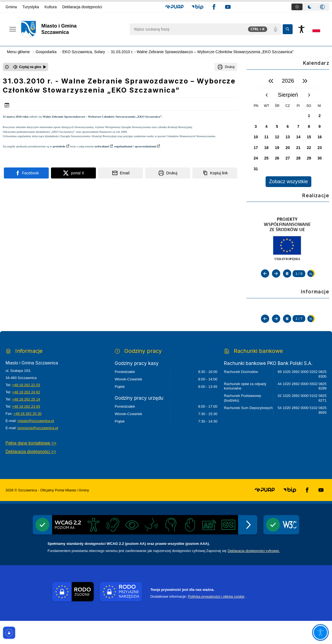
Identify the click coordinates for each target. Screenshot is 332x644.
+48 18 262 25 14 (26, 422)
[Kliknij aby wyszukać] (288, 29)
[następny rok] (305, 81)
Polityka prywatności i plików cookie (216, 620)
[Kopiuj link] (215, 173)
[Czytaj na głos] (30, 67)
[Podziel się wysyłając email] (121, 173)
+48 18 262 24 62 (26, 415)
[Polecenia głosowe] (276, 29)
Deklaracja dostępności (82, 7)
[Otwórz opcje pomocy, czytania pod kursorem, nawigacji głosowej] (320, 632)
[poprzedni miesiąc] (267, 95)
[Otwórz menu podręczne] (13, 29)
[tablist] (310, 7)
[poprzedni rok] (271, 81)
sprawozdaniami (145, 146)
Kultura (50, 7)
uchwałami (102, 146)
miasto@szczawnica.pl (36, 444)
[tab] (297, 7)
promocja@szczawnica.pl (38, 451)
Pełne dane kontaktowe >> (31, 466)
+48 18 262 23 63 (26, 430)
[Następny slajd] (276, 274)
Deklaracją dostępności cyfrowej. (254, 574)
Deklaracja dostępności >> (31, 475)
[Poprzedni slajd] (265, 274)
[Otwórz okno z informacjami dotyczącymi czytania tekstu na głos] (7, 67)
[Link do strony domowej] (73, 29)
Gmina (11, 7)
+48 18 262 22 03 (26, 408)
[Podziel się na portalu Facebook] (26, 173)
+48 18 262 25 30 (28, 437)
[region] (288, 130)
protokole (59, 146)
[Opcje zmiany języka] (316, 29)
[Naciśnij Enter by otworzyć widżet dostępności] (301, 29)
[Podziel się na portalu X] (73, 173)
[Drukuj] (226, 67)
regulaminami (123, 146)
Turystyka (31, 7)
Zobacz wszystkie (288, 182)
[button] (174, 7)
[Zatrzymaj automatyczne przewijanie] (287, 274)
